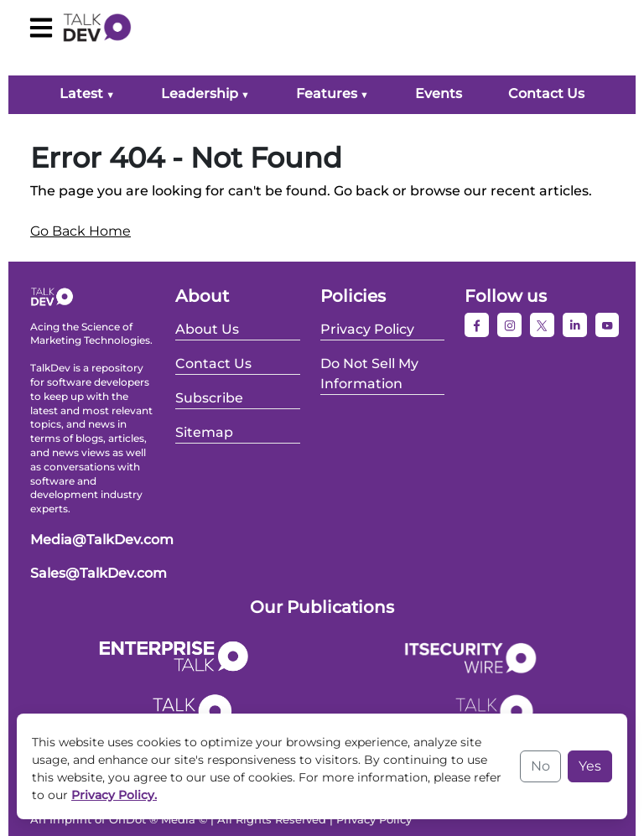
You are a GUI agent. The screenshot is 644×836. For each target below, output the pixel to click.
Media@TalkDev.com (102, 540)
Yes (590, 766)
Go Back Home (80, 231)
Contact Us (546, 93)
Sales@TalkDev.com (99, 573)
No (540, 766)
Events (439, 93)
